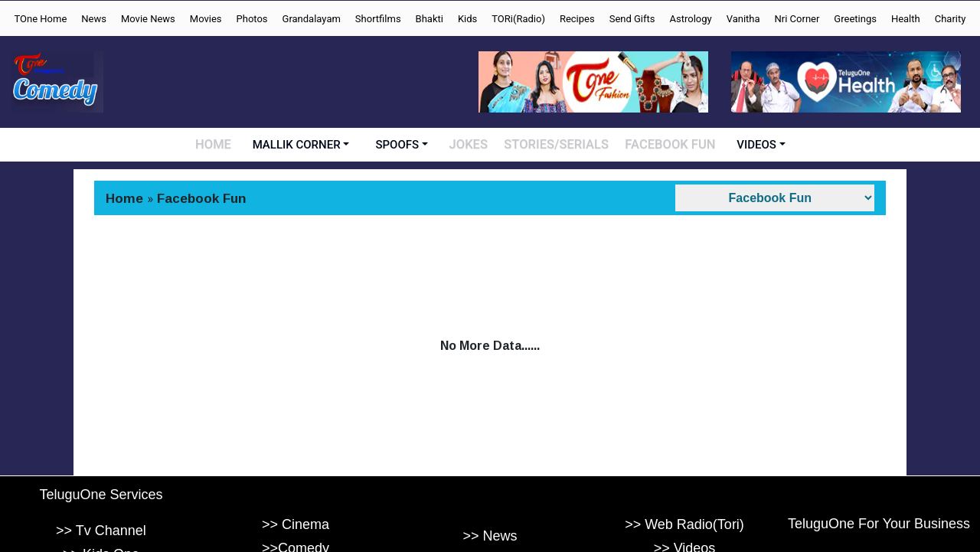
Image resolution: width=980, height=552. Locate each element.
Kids (467, 19)
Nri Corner (797, 19)
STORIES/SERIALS (559, 145)
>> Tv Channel (101, 531)
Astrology (691, 19)
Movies (206, 19)
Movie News (148, 19)
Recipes (577, 19)
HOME (219, 145)
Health (906, 19)
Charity (951, 19)
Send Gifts (632, 19)
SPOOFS (403, 145)
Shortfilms (378, 19)
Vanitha (743, 19)
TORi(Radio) (518, 19)
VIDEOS (751, 145)
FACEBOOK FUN (667, 145)
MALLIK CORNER (302, 145)
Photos (252, 19)
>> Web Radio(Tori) (684, 524)
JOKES (474, 145)
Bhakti (430, 19)
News (94, 19)
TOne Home (40, 19)
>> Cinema (296, 524)
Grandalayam (312, 19)
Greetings (855, 19)
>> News (490, 537)
